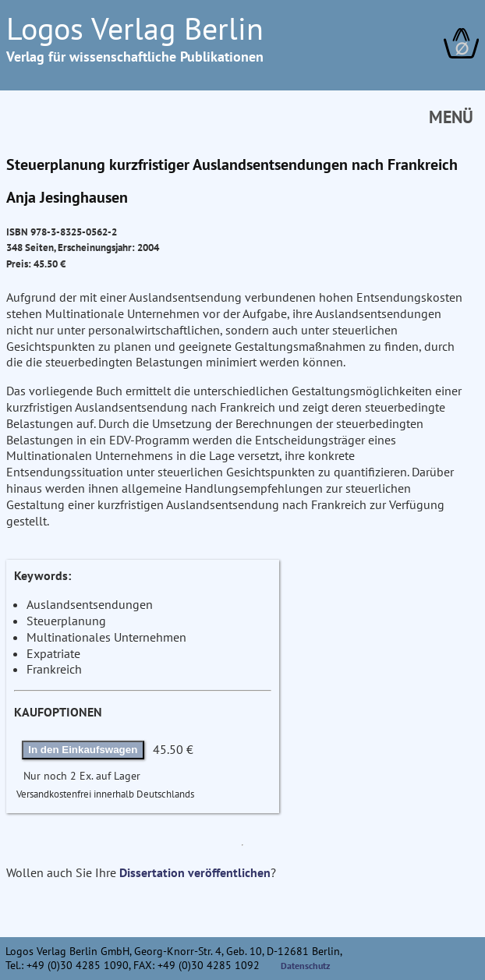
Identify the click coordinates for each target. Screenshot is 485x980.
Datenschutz (306, 966)
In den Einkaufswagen (83, 750)
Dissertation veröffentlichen (195, 872)
